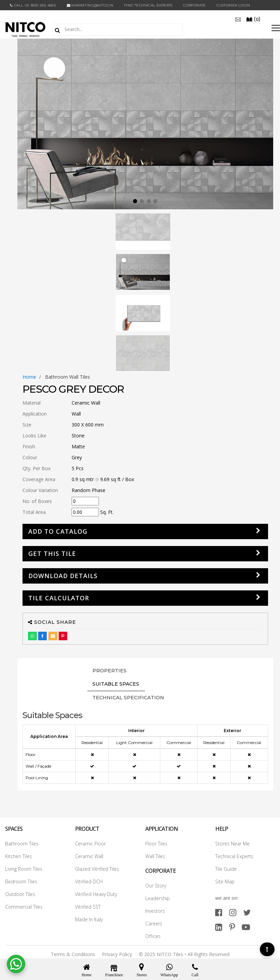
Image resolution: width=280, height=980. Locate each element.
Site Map (225, 881)
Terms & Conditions (73, 954)
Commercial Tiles (24, 907)
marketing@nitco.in (90, 5)
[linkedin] (219, 927)
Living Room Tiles (24, 869)
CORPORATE (195, 5)
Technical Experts (234, 856)
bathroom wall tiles (68, 377)
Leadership (158, 898)
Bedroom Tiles (21, 881)
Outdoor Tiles (20, 894)
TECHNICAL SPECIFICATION (128, 698)
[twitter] (247, 912)
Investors (155, 911)
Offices (153, 936)
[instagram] (233, 912)
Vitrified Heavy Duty (96, 894)
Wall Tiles (155, 856)
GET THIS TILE (52, 554)
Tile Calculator (59, 598)
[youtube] (246, 927)
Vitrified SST (88, 907)
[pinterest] (232, 927)
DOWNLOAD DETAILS (63, 576)
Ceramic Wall (89, 856)
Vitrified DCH (89, 881)
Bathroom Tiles (22, 844)
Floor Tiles (156, 844)
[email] (238, 19)
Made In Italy (89, 919)
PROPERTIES (109, 671)
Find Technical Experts (148, 5)
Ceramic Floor (90, 844)
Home (29, 377)
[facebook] (219, 912)
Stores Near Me (232, 844)
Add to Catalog (58, 531)
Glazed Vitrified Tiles (97, 869)
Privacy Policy (117, 954)
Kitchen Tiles (19, 856)
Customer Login (233, 5)
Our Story (156, 886)
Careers (154, 923)
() (253, 19)
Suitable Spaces (116, 684)
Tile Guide (226, 869)
